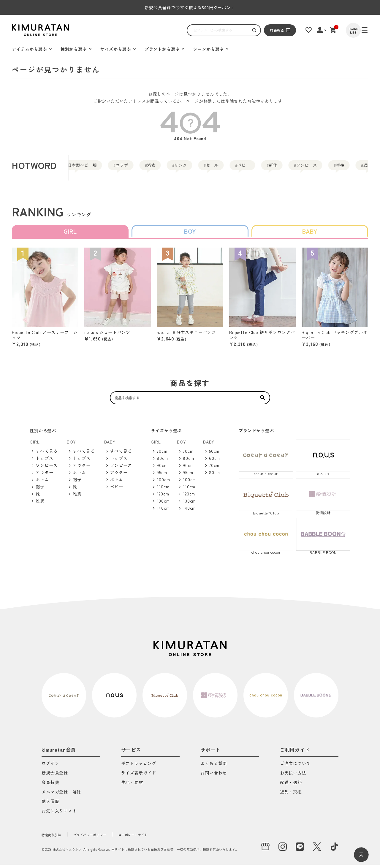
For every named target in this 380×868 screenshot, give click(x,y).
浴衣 (161, 168)
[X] (317, 850)
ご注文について (295, 767)
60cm (214, 461)
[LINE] (300, 850)
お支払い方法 (293, 776)
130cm (163, 504)
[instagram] (283, 850)
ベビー (285, 168)
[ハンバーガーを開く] (19, 30)
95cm (162, 476)
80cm (162, 461)
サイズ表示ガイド (139, 776)
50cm (214, 454)
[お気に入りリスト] (314, 30)
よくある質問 (214, 767)
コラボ (122, 168)
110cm (163, 490)
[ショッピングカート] (340, 30)
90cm (162, 468)
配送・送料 (291, 786)
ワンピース (47, 468)
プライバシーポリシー (102, 838)
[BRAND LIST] (361, 30)
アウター (44, 476)
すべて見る (47, 454)
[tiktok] (334, 850)
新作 (324, 168)
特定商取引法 (55, 838)
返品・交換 (291, 795)
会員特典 (50, 786)
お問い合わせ (214, 776)
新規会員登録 (55, 776)
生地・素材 (132, 786)
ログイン (50, 767)
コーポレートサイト (156, 838)
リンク (200, 168)
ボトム (42, 483)
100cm (163, 483)
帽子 (40, 490)
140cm (163, 511)
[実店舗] (265, 850)
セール (243, 168)
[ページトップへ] (361, 855)
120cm (163, 497)
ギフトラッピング (139, 767)
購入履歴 (50, 805)
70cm (162, 454)
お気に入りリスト (59, 814)
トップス (44, 461)
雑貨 (40, 504)
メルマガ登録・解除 (61, 795)
